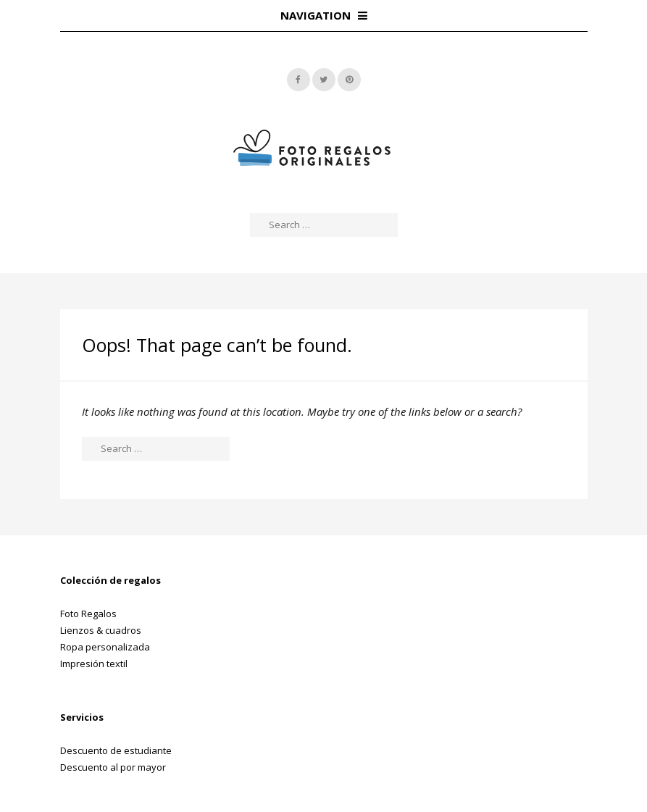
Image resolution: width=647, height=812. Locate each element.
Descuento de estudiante (116, 750)
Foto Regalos (88, 614)
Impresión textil (94, 664)
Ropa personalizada (105, 647)
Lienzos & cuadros (101, 630)
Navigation (324, 15)
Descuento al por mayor (113, 767)
